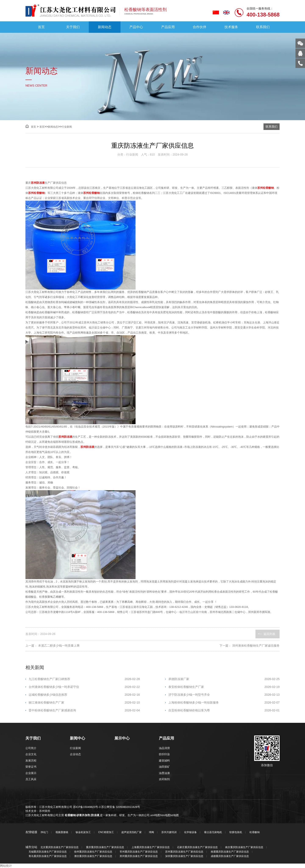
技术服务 (231, 27)
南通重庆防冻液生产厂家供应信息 (230, 852)
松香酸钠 (70, 815)
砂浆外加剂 (83, 815)
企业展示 (31, 773)
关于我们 (73, 27)
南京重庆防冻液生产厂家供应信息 (244, 847)
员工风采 (31, 779)
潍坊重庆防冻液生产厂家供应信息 (93, 856)
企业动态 (75, 754)
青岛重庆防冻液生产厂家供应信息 (48, 856)
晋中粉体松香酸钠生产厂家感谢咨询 (84, 710)
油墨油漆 (164, 773)
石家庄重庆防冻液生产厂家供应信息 (197, 847)
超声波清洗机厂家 (132, 832)
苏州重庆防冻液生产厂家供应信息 (184, 852)
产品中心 (136, 27)
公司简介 (31, 748)
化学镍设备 (190, 832)
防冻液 (95, 815)
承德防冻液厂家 (224, 679)
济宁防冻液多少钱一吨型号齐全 (224, 695)
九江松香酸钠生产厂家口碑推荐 (84, 679)
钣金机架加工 (83, 832)
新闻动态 (105, 27)
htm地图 (165, 815)
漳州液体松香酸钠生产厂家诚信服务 (256, 646)
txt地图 (175, 815)
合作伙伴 (200, 27)
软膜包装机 (236, 832)
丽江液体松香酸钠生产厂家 (84, 703)
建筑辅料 (164, 761)
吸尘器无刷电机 (213, 832)
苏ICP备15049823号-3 (87, 807)
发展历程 (31, 761)
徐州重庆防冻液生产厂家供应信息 (93, 852)
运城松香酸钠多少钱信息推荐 (84, 695)
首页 (41, 27)
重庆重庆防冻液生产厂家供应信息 (105, 847)
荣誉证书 (31, 767)
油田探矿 (164, 767)
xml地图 (155, 815)
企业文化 (31, 754)
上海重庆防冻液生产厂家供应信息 (151, 847)
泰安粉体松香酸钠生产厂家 (224, 687)
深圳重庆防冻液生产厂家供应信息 (184, 856)
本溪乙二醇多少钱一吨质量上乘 (59, 646)
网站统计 (6, 866)
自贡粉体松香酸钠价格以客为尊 (224, 710)
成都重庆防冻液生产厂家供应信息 (230, 856)
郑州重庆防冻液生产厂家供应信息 (139, 856)
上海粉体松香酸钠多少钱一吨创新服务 (224, 703)
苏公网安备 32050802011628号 (121, 807)
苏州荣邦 (45, 811)
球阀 (151, 832)
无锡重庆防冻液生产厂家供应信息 (48, 852)
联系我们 (263, 27)
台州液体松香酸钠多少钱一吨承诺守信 (84, 687)
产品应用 (168, 27)
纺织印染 (164, 754)
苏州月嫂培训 (169, 832)
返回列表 (269, 634)
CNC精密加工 (106, 832)
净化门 (44, 832)
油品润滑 (164, 748)
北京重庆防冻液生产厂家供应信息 (60, 847)
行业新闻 (67, 127)
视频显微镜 (62, 832)
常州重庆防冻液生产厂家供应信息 (139, 852)
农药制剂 (164, 779)
